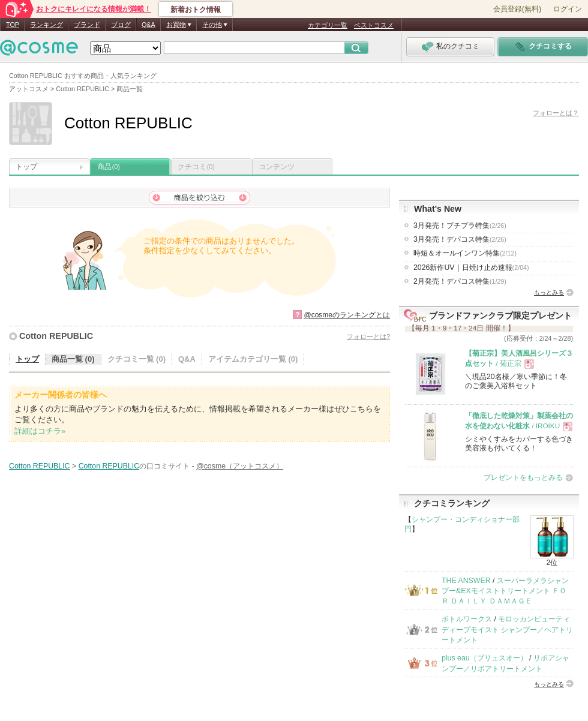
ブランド (87, 25)
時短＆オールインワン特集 (465, 253)
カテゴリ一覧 (328, 25)
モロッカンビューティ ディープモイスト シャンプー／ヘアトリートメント (507, 630)
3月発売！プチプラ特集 (460, 226)
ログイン (568, 9)
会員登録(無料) (517, 9)
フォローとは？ (556, 113)
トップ (26, 167)
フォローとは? (368, 337)
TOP (13, 25)
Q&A (148, 25)
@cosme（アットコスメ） (240, 466)
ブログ (121, 25)
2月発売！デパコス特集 (460, 281)
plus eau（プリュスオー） (484, 658)
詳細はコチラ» (40, 431)
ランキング (46, 25)
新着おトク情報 (196, 10)
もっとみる (549, 292)
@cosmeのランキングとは (347, 315)
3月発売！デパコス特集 (460, 239)
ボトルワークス (467, 619)
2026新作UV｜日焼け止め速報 (471, 268)
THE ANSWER (466, 581)
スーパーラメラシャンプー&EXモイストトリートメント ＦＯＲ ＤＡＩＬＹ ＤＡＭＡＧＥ (505, 591)
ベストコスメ (374, 25)
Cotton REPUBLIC (56, 336)
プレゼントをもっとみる (523, 477)
